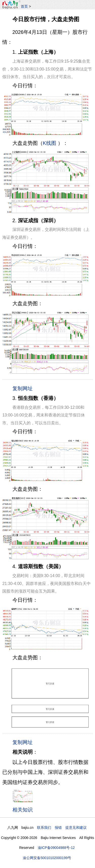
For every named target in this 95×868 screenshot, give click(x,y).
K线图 (50, 143)
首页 (24, 6)
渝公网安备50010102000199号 (47, 858)
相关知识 (23, 810)
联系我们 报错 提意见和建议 (62, 828)
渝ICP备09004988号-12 (56, 848)
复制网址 (24, 388)
